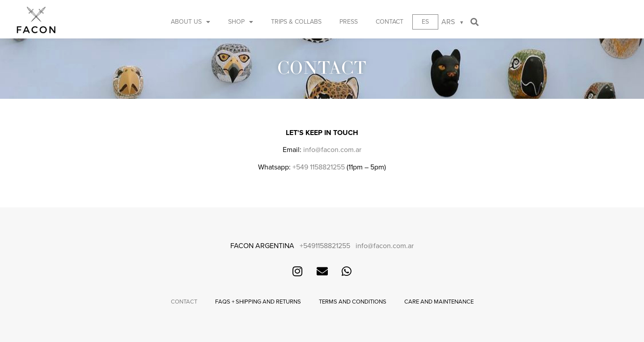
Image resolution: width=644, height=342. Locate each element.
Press (349, 22)
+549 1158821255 (319, 167)
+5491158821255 (325, 246)
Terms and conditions (353, 302)
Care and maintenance (439, 302)
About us (191, 22)
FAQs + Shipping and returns (258, 302)
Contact (390, 22)
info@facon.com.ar (332, 150)
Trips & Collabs (296, 22)
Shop (241, 22)
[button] (475, 22)
